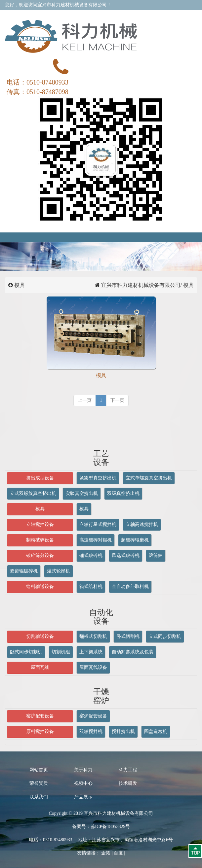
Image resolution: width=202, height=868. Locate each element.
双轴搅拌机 (91, 731)
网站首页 (39, 770)
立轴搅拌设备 (40, 524)
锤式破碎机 (91, 556)
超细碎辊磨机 (135, 540)
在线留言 (120, 15)
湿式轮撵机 (59, 571)
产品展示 (83, 797)
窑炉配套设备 (40, 716)
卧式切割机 (128, 636)
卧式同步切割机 (26, 652)
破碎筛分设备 (40, 556)
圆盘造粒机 (156, 731)
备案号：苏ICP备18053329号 (101, 827)
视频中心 (83, 783)
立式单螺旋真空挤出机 (149, 478)
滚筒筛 (156, 556)
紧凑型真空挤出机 (98, 478)
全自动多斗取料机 (130, 587)
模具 (40, 509)
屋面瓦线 (40, 667)
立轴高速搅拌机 (142, 524)
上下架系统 (91, 652)
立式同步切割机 (165, 636)
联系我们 (142, 15)
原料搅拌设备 (40, 731)
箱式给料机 (91, 587)
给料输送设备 (40, 587)
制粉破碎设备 (40, 540)
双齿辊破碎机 (24, 571)
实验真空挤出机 (82, 493)
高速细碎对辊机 (96, 540)
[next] (117, 400)
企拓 (106, 853)
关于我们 (99, 15)
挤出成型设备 (40, 478)
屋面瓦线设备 (93, 667)
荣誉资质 (39, 783)
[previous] (85, 400)
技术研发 (128, 783)
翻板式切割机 (93, 636)
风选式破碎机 (126, 556)
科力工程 (128, 770)
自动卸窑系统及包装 (133, 652)
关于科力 (83, 770)
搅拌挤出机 (123, 731)
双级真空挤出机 (123, 493)
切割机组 (61, 652)
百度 (118, 853)
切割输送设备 (40, 636)
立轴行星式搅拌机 (98, 524)
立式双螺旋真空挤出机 (33, 493)
